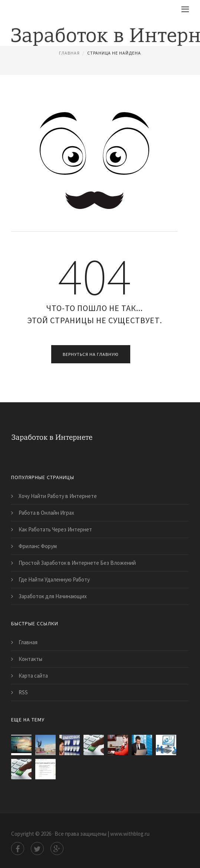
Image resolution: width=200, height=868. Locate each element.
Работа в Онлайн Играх (46, 513)
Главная (69, 53)
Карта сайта (33, 676)
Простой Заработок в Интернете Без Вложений (77, 563)
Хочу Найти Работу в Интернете (58, 496)
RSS (23, 692)
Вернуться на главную (91, 354)
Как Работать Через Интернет (55, 529)
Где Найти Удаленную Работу (54, 579)
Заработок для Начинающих (53, 596)
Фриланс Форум (38, 546)
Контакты (30, 659)
